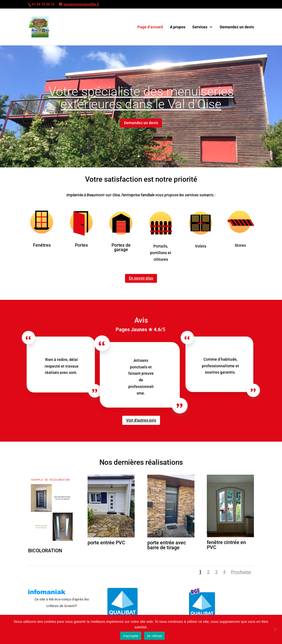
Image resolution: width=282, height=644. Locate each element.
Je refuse (154, 636)
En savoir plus (141, 278)
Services (200, 27)
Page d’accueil (150, 27)
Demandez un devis (237, 27)
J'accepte (131, 636)
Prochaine (241, 572)
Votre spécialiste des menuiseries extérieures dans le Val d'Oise (141, 102)
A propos (178, 27)
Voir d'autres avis (141, 420)
